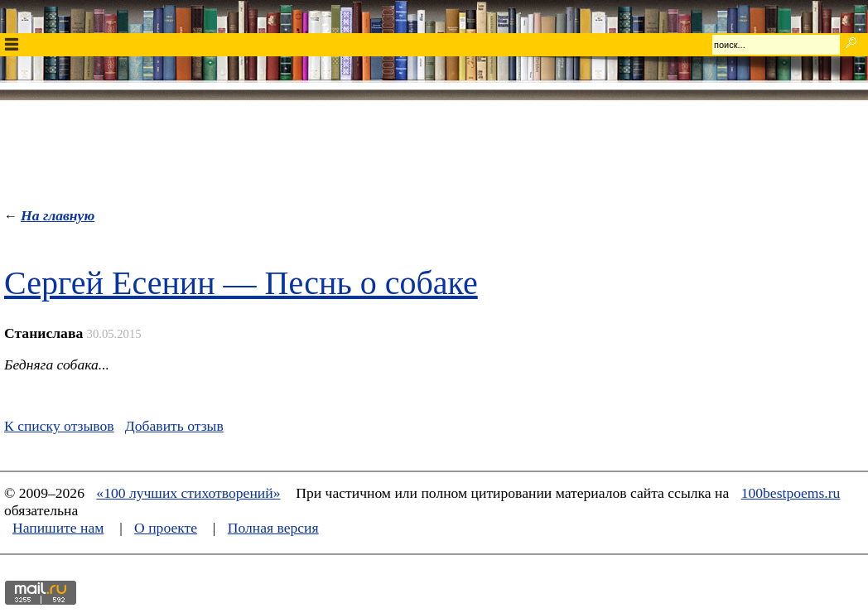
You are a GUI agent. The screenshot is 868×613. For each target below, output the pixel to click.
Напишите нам (58, 528)
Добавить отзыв (174, 426)
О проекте (166, 528)
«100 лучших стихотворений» (188, 493)
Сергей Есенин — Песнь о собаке (241, 283)
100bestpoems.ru (791, 493)
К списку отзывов (59, 426)
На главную (58, 215)
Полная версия (273, 528)
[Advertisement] (434, 150)
